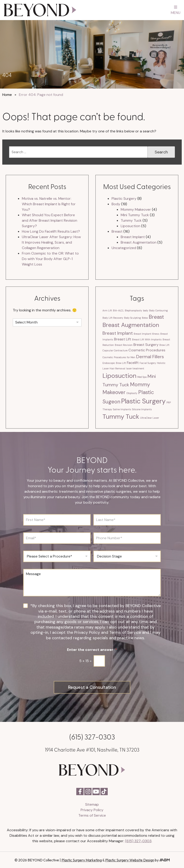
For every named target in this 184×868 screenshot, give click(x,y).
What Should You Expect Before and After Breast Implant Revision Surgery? (50, 220)
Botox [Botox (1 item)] (145, 318)
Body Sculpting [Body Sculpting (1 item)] (133, 318)
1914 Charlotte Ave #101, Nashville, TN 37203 (92, 749)
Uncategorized (124, 248)
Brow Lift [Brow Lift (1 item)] (164, 345)
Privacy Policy (92, 810)
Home (7, 95)
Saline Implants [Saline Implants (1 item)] (122, 409)
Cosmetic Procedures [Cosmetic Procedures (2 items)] (147, 350)
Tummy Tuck (131, 220)
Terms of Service (92, 815)
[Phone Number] (127, 538)
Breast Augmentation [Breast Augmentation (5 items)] (131, 325)
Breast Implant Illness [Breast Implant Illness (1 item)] (147, 334)
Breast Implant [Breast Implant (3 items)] (118, 333)
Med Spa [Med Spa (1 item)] (142, 377)
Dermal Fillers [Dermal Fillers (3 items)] (150, 357)
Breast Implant (133, 237)
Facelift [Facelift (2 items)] (133, 363)
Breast (117, 231)
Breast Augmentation (139, 242)
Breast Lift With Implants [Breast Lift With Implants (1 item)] (147, 339)
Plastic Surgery (124, 199)
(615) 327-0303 (92, 736)
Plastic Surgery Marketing (82, 860)
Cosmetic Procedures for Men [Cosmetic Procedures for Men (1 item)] (119, 357)
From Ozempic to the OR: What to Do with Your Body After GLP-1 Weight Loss (50, 259)
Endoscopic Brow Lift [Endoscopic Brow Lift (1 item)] (114, 363)
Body (116, 204)
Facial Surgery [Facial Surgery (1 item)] (148, 363)
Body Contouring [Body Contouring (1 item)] (158, 310)
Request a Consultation (92, 687)
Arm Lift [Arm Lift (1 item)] (107, 310)
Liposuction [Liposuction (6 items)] (119, 376)
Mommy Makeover (136, 209)
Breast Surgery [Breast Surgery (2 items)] (146, 345)
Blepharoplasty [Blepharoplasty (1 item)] (133, 310)
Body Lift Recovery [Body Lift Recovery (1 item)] (113, 318)
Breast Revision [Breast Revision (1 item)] (124, 345)
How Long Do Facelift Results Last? (51, 231)
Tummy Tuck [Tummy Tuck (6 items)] (121, 417)
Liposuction (130, 226)
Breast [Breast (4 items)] (156, 317)
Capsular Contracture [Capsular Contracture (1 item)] (115, 350)
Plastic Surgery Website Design (130, 860)
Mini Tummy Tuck (135, 215)
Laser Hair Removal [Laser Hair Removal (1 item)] (114, 368)
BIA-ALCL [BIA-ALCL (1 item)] (118, 310)
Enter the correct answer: (92, 650)
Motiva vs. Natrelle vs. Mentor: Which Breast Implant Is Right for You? (49, 204)
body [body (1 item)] (146, 310)
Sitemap (92, 804)
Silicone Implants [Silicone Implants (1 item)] (142, 409)
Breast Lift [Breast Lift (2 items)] (123, 339)
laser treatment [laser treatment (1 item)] (135, 368)
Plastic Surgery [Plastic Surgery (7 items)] (143, 401)
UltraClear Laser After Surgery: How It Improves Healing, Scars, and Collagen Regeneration (51, 242)
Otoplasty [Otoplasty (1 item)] (132, 393)
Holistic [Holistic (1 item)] (161, 363)
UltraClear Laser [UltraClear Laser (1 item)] (149, 418)
